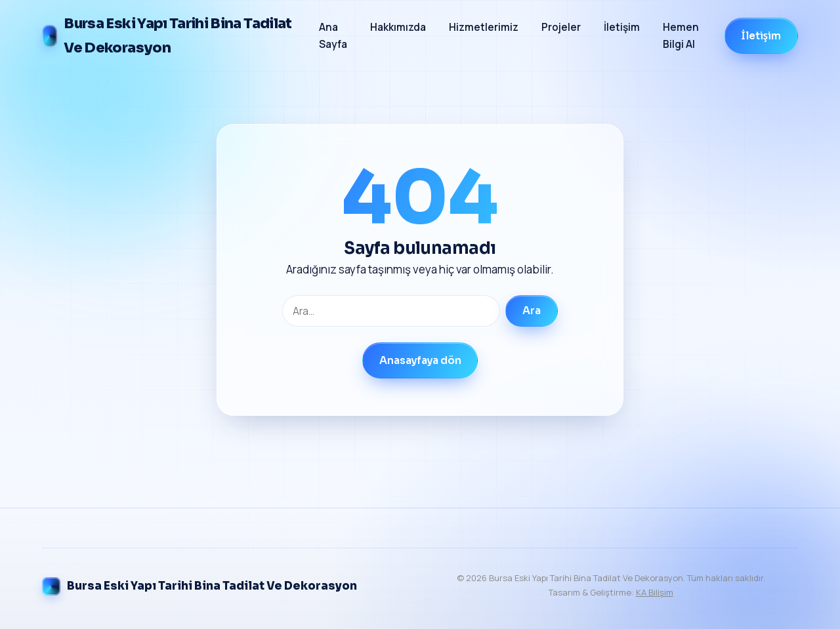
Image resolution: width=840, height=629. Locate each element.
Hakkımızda (398, 27)
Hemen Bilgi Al (681, 36)
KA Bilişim (655, 592)
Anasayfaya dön (420, 361)
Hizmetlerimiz (484, 27)
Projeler (561, 27)
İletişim (622, 27)
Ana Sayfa (333, 36)
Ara (532, 311)
